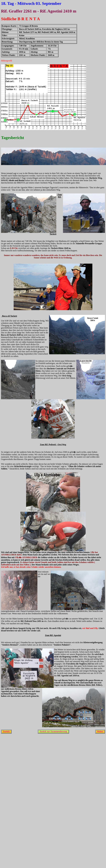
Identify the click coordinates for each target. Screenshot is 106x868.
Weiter (100, 732)
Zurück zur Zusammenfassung (53, 732)
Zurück (6, 732)
